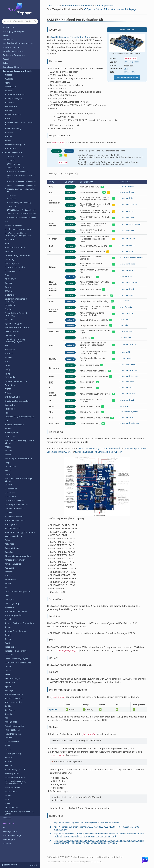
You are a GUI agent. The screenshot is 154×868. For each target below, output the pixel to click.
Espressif (9, 353)
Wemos (8, 795)
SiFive (7, 674)
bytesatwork (10, 251)
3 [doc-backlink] (50, 834)
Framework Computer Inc (16, 381)
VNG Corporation (12, 773)
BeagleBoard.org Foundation (18, 229)
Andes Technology (13, 129)
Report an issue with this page (121, 9)
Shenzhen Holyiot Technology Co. (20, 417)
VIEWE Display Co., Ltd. (15, 769)
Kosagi (8, 455)
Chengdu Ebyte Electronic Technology (16, 314)
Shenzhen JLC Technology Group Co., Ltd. (19, 442)
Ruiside (8, 639)
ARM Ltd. (9, 140)
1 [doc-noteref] (90, 36)
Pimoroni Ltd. (11, 580)
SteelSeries (10, 710)
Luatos (8, 474)
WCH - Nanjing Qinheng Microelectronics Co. (15, 782)
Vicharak (9, 765)
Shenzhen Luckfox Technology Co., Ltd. (18, 480)
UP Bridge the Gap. (13, 754)
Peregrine (9, 572)
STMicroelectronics (13, 702)
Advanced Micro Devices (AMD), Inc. (19, 123)
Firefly (7, 369)
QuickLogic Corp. (12, 603)
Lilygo (7, 463)
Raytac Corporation (13, 615)
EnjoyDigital (10, 350)
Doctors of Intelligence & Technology (16, 300)
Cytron (8, 287)
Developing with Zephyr (14, 31)
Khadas (8, 447)
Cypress (8, 283)
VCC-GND (9, 761)
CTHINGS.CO (10, 279)
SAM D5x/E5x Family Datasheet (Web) (97, 448)
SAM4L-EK (11, 160)
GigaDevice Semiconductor (17, 401)
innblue (8, 429)
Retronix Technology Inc (15, 631)
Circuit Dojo (10, 259)
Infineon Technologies (15, 425)
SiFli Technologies (13, 678)
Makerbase (10, 493)
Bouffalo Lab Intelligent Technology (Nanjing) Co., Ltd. (18, 234)
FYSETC (8, 389)
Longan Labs (10, 467)
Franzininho (10, 385)
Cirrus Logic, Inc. (12, 263)
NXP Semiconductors (14, 536)
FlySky (7, 373)
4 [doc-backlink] (50, 840)
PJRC (7, 588)
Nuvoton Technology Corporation (20, 532)
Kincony (8, 451)
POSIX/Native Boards (14, 516)
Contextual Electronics (15, 267)
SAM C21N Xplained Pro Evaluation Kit (21, 177)
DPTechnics (10, 305)
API (5, 828)
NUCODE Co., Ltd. (13, 528)
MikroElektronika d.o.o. (15, 508)
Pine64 (8, 584)
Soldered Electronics (14, 694)
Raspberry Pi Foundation (16, 611)
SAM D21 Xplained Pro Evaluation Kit (22, 185)
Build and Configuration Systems (18, 43)
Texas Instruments (13, 734)
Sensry (8, 667)
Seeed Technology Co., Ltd (16, 659)
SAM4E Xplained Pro (15, 156)
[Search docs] (20, 21)
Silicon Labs (10, 682)
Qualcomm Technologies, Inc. (18, 591)
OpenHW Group (12, 548)
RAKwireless (10, 607)
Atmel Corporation (12, 152)
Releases (7, 818)
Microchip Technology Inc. (16, 505)
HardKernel (10, 409)
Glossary (7, 843)
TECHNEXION (11, 722)
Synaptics (9, 714)
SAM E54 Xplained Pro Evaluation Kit (20, 190)
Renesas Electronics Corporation (19, 623)
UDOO (8, 750)
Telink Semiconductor (14, 726)
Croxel (7, 275)
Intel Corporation (12, 433)
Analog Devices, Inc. (14, 99)
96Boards (9, 79)
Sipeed (8, 686)
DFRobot (9, 291)
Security (7, 59)
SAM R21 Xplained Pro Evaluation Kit (22, 214)
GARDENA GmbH (12, 397)
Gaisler (8, 393)
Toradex (8, 738)
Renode (8, 627)
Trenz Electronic (12, 742)
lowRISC (8, 471)
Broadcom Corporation (15, 247)
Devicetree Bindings (12, 835)
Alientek (8, 110)
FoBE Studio (10, 377)
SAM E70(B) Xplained (15, 168)
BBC (7, 221)
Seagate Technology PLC (16, 651)
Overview (12, 195)
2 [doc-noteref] (119, 448)
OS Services (8, 39)
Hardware (12, 199)
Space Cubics (11, 647)
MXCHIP (8, 512)
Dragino (8, 309)
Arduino (8, 137)
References (13, 206)
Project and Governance (14, 55)
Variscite (8, 758)
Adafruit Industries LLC (15, 95)
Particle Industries (13, 564)
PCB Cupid (9, 568)
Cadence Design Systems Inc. (18, 255)
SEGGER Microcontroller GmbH (19, 663)
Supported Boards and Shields (16, 71)
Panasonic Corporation (15, 560)
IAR (6, 421)
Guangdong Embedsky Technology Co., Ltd (15, 340)
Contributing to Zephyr (13, 51)
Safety (6, 63)
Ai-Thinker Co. (11, 106)
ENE (6, 346)
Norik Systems (11, 524)
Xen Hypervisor (12, 807)
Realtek (8, 619)
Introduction (9, 27)
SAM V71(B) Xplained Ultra (18, 171)
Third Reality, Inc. (12, 730)
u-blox (7, 746)
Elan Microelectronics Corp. (17, 327)
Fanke (7, 365)
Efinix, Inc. (9, 319)
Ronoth (8, 635)
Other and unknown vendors (18, 556)
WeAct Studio (11, 792)
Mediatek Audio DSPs (14, 501)
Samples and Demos (12, 67)
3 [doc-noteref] (71, 451)
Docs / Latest (53, 6)
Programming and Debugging (19, 203)
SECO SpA (9, 655)
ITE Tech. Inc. (11, 437)
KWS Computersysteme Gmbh (18, 459)
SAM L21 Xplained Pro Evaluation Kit (22, 210)
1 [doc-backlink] (50, 823)
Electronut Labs (12, 331)
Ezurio (7, 361)
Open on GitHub (95, 9)
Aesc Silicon (10, 103)
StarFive (8, 706)
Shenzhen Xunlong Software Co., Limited (19, 813)
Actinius (8, 91)
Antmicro (9, 133)
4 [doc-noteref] (121, 451)
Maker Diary (10, 497)
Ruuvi (7, 643)
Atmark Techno (11, 148)
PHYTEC (8, 576)
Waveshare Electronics (15, 777)
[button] (35, 21)
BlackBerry (9, 240)
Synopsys (9, 690)
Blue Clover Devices (13, 225)
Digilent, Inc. (10, 295)
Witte (7, 799)
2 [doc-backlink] (50, 827)
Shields (8, 671)
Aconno (8, 83)
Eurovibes (9, 357)
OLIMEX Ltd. (10, 544)
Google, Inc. (10, 405)
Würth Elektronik (12, 788)
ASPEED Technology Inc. (15, 144)
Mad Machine (11, 489)
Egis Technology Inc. (14, 323)
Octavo (8, 540)
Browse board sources (128, 77)
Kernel (6, 35)
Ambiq (8, 118)
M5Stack (8, 485)
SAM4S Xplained (13, 164)
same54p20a (129, 72)
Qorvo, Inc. (10, 599)
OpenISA (9, 552)
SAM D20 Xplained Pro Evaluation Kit (22, 181)
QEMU (8, 595)
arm (126, 68)
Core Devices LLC (12, 271)
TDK (6, 718)
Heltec (8, 413)
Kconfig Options (10, 832)
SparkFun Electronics (14, 698)
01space (8, 75)
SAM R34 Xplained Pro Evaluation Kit (22, 218)
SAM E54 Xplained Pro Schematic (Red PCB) (97, 452)
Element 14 (10, 335)
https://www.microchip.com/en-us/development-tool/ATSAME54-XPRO (85, 823)
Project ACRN (11, 87)
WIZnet (8, 803)
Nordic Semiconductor (15, 520)
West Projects (9, 839)
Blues (7, 243)
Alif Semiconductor (13, 114)
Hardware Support (11, 47)
